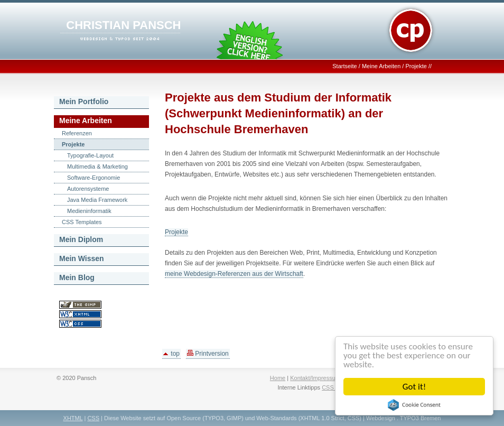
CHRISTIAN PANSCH (123, 25)
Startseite (344, 66)
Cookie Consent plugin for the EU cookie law (414, 405)
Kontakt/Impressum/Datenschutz (332, 378)
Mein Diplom (81, 239)
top (171, 354)
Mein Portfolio (84, 101)
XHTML (73, 418)
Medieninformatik (89, 211)
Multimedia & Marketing (97, 166)
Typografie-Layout (90, 155)
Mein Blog (77, 277)
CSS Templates (82, 222)
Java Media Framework (97, 200)
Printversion (208, 354)
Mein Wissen (82, 258)
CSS (93, 418)
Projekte (416, 66)
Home (278, 378)
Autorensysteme (88, 189)
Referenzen (77, 133)
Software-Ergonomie (94, 178)
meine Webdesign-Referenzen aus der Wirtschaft (234, 274)
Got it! (414, 387)
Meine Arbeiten (381, 66)
